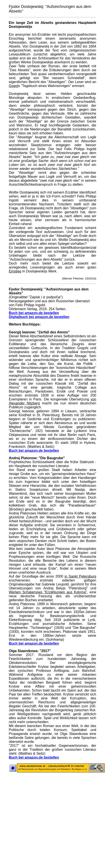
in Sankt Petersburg (80, 576)
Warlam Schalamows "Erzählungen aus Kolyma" (48, 592)
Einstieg (15, 271)
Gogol (14, 86)
